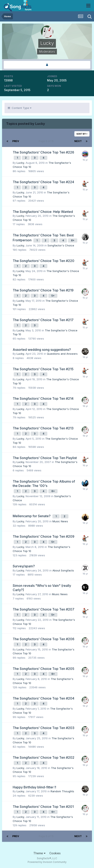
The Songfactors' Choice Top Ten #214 (43, 398)
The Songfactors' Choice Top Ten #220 (44, 261)
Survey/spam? (24, 566)
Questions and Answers (62, 354)
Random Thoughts (62, 791)
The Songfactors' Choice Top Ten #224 (43, 182)
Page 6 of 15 (47, 141)
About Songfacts (63, 570)
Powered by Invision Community (47, 862)
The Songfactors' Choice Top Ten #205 (44, 669)
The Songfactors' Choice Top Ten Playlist (45, 458)
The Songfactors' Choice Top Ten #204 (44, 698)
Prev (16, 141)
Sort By (82, 134)
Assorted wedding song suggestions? (42, 350)
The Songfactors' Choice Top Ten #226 (43, 152)
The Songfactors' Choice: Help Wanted (43, 212)
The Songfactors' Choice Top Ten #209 (44, 536)
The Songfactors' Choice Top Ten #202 (44, 757)
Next (78, 141)
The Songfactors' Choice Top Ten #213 (43, 428)
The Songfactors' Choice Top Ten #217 (43, 320)
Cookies (55, 853)
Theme (39, 853)
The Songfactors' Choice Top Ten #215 (43, 369)
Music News (60, 521)
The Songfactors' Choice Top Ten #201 (43, 807)
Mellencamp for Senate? (32, 516)
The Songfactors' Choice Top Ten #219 (43, 290)
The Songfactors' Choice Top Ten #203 (44, 728)
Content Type (20, 108)
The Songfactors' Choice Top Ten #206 (44, 639)
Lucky (20, 163)
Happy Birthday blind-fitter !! (34, 787)
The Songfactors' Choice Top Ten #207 (44, 609)
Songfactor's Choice (61, 245)
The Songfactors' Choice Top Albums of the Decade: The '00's (44, 484)
